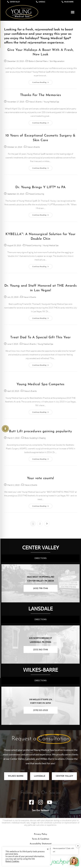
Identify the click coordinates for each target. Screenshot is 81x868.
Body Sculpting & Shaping (35, 438)
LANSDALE (40, 608)
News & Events (35, 102)
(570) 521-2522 (41, 710)
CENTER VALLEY (41, 547)
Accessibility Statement (41, 844)
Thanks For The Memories (41, 95)
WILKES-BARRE (41, 669)
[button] (73, 12)
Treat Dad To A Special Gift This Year (40, 337)
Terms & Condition (40, 839)
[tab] (16, 776)
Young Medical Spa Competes (40, 384)
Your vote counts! (40, 478)
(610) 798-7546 (41, 588)
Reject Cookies (12, 861)
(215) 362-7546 (41, 649)
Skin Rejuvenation (57, 61)
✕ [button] (78, 846)
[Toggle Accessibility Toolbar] (5, 429)
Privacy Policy (41, 834)
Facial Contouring (37, 194)
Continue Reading (42, 82)
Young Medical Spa (51, 102)
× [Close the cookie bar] (48, 849)
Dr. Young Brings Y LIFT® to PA (40, 187)
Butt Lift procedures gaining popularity (40, 431)
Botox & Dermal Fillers (38, 61)
